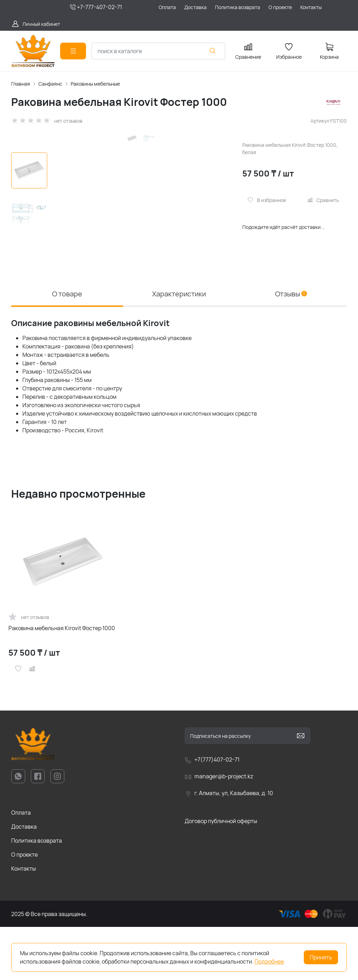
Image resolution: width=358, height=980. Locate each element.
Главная (21, 84)
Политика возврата (37, 894)
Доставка (24, 880)
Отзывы (291, 347)
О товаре (67, 347)
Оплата (21, 866)
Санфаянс (50, 84)
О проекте (24, 908)
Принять (321, 957)
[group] (143, 221)
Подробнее (269, 961)
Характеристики (179, 347)
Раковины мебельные (95, 84)
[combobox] (158, 51)
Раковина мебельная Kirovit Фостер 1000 (62, 681)
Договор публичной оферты (221, 874)
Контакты (24, 922)
